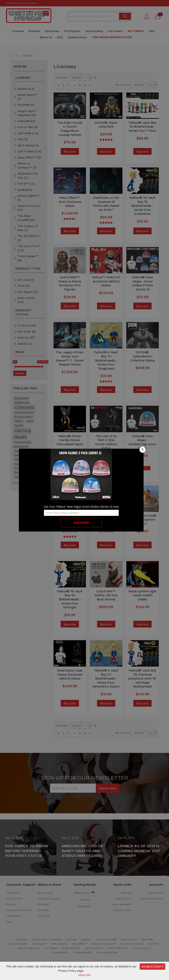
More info (84, 975)
